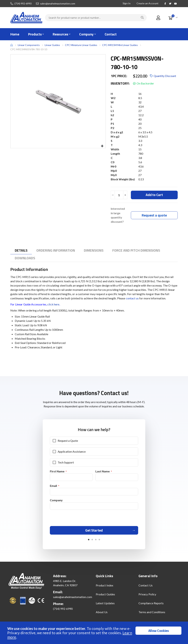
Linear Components (29, 45)
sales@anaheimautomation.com (58, 4)
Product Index (105, 587)
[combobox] (96, 18)
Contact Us (146, 587)
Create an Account (148, 3)
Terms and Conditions (152, 614)
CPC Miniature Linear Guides (81, 45)
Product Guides (105, 596)
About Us (102, 614)
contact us (132, 299)
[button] (102, 146)
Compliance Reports (151, 605)
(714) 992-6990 (23, 4)
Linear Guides (52, 45)
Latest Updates (105, 605)
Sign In (127, 3)
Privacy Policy (147, 596)
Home (12, 45)
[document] (94, 633)
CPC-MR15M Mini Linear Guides (120, 45)
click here (53, 305)
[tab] (21, 251)
